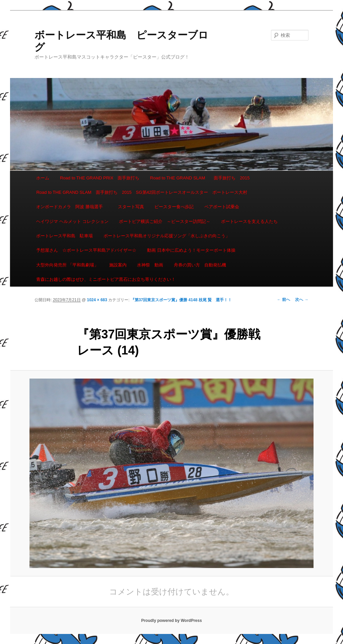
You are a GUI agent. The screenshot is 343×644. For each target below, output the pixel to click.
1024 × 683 (97, 300)
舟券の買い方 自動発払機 (200, 265)
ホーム (43, 178)
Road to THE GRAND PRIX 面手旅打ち (100, 178)
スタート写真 (131, 207)
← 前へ (284, 300)
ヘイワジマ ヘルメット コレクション (72, 221)
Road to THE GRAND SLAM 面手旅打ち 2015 (200, 178)
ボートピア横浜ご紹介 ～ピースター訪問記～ (165, 221)
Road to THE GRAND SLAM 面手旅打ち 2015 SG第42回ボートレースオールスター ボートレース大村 (142, 192)
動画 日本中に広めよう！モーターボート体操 (191, 250)
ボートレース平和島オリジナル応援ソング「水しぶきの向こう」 (167, 236)
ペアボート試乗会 (222, 207)
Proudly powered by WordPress (171, 621)
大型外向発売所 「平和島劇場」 (67, 265)
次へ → (302, 300)
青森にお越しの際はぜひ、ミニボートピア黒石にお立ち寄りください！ (106, 279)
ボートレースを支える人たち (249, 221)
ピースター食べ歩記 (174, 207)
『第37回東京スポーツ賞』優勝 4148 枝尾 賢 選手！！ (181, 300)
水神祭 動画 (150, 265)
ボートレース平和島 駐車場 (64, 236)
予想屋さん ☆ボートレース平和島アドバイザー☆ (86, 250)
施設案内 (118, 265)
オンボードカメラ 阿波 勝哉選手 (72, 207)
